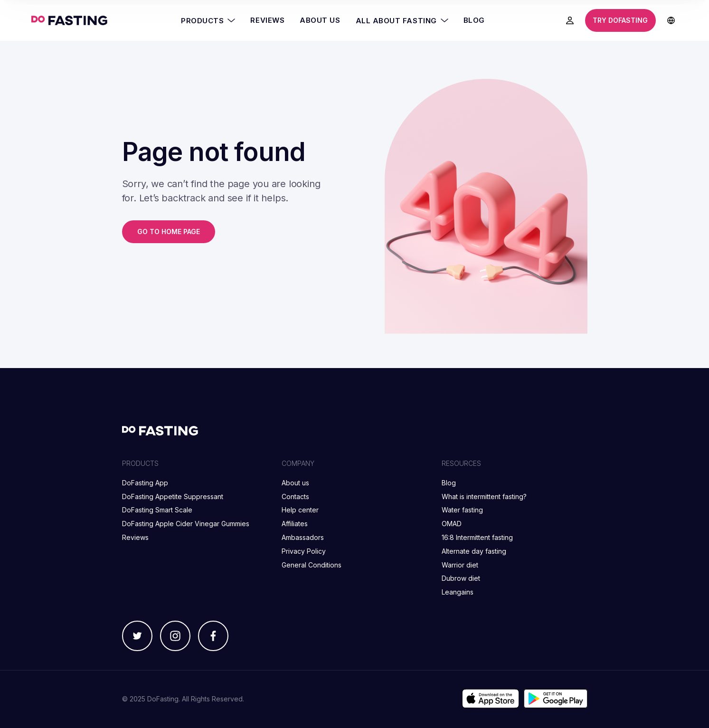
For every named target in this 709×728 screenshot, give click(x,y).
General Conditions (312, 565)
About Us (320, 20)
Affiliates (295, 524)
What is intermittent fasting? (484, 496)
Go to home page (169, 232)
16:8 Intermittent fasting (477, 537)
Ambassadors (303, 537)
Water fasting (462, 510)
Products (208, 20)
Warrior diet (460, 565)
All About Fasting (402, 20)
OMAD (452, 524)
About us (295, 483)
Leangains (458, 592)
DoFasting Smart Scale (157, 510)
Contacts (295, 496)
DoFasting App (145, 483)
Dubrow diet (461, 578)
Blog (474, 20)
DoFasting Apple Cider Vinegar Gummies (186, 524)
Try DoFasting (620, 20)
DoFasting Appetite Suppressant (173, 496)
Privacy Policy (304, 551)
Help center (300, 510)
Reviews (267, 20)
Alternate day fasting (474, 551)
